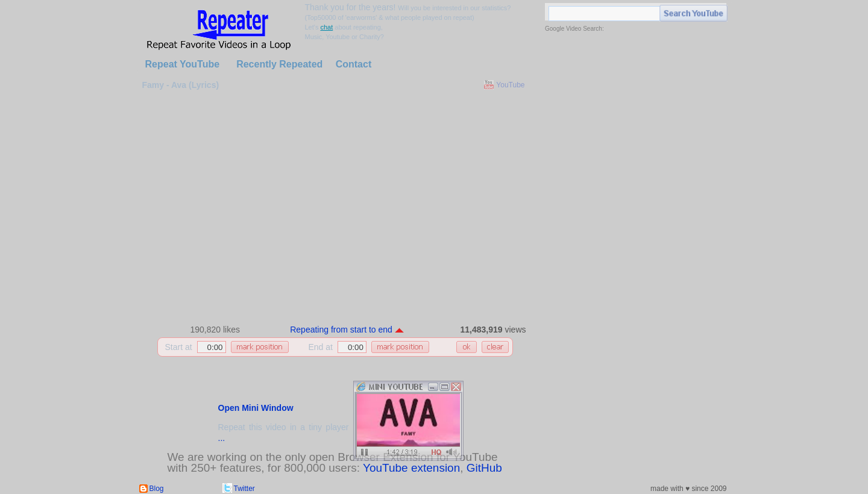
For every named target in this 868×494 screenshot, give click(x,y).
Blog (157, 489)
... (222, 438)
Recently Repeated (279, 64)
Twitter (244, 489)
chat (326, 27)
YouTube (510, 85)
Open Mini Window (256, 408)
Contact (354, 64)
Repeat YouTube (183, 64)
